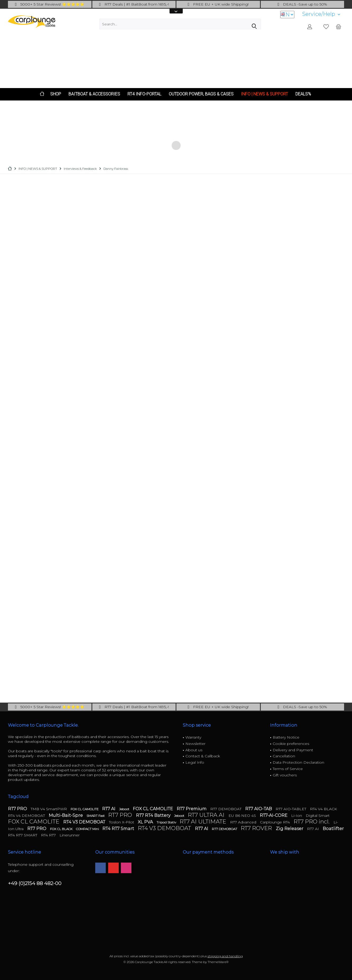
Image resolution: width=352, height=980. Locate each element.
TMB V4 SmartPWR (49, 809)
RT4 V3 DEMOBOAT (85, 822)
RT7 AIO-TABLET (291, 809)
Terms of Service (288, 769)
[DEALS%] (303, 94)
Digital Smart (318, 816)
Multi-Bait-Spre (66, 815)
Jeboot (125, 809)
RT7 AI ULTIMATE (204, 821)
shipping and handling (225, 956)
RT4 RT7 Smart (119, 829)
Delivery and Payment (293, 750)
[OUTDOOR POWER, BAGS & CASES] (201, 94)
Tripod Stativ (167, 822)
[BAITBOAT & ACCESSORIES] (94, 94)
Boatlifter (333, 829)
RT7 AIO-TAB (259, 809)
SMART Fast (96, 816)
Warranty (193, 737)
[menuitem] (321, 14)
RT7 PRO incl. (312, 821)
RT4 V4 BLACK (323, 809)
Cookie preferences (291, 744)
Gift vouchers (285, 775)
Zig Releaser (290, 829)
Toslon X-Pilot (122, 822)
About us (194, 750)
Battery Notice (286, 737)
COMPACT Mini (88, 829)
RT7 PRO (18, 809)
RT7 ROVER (257, 828)
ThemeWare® (218, 962)
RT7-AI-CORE (274, 815)
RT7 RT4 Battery (154, 815)
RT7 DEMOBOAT (226, 809)
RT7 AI (109, 809)
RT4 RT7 (49, 835)
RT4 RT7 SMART (23, 835)
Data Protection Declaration (298, 762)
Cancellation (284, 756)
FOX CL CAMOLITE (85, 809)
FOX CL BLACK (62, 829)
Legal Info (195, 762)
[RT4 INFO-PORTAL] (144, 94)
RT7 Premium (192, 809)
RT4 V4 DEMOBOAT (27, 816)
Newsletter (195, 744)
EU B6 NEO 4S (243, 816)
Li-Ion (297, 816)
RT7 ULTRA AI (207, 815)
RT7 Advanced (244, 822)
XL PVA (146, 822)
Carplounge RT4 (275, 822)
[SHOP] (56, 94)
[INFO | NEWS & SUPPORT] (264, 94)
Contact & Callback (203, 756)
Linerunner (70, 835)
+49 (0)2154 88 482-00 (35, 883)
